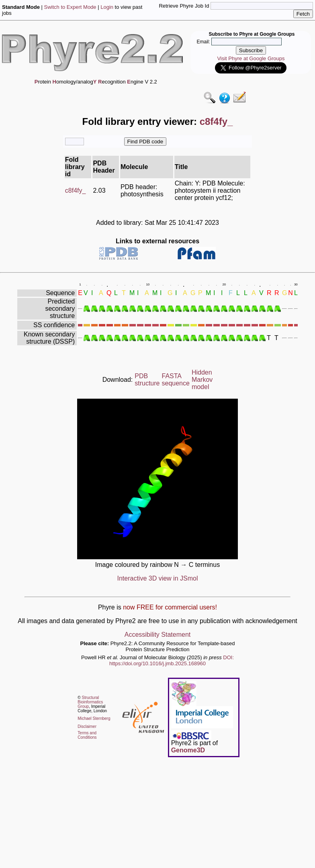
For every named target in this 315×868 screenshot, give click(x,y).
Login (107, 7)
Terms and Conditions (87, 735)
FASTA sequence (176, 380)
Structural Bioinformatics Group (90, 702)
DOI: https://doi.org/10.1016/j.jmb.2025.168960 (172, 660)
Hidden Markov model (202, 380)
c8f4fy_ (76, 191)
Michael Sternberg (94, 718)
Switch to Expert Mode (70, 7)
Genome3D (188, 750)
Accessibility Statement (158, 635)
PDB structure (147, 380)
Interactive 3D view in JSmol (158, 578)
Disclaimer (87, 726)
